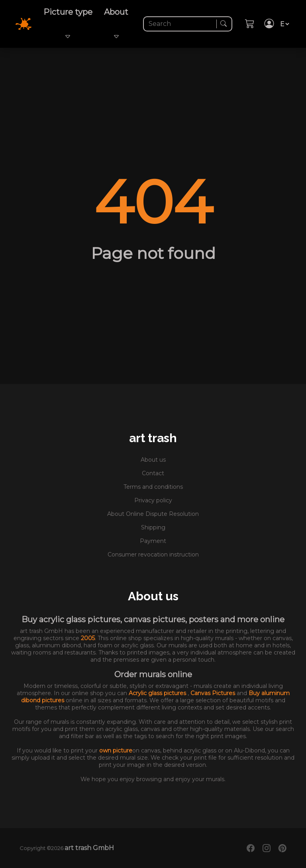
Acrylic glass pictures (158, 693)
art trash (153, 438)
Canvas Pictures (214, 693)
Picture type (68, 24)
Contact (153, 473)
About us (153, 460)
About (116, 24)
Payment (153, 541)
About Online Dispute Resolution (153, 514)
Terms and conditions (153, 487)
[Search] (181, 24)
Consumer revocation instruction (153, 555)
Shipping (153, 527)
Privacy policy (153, 500)
